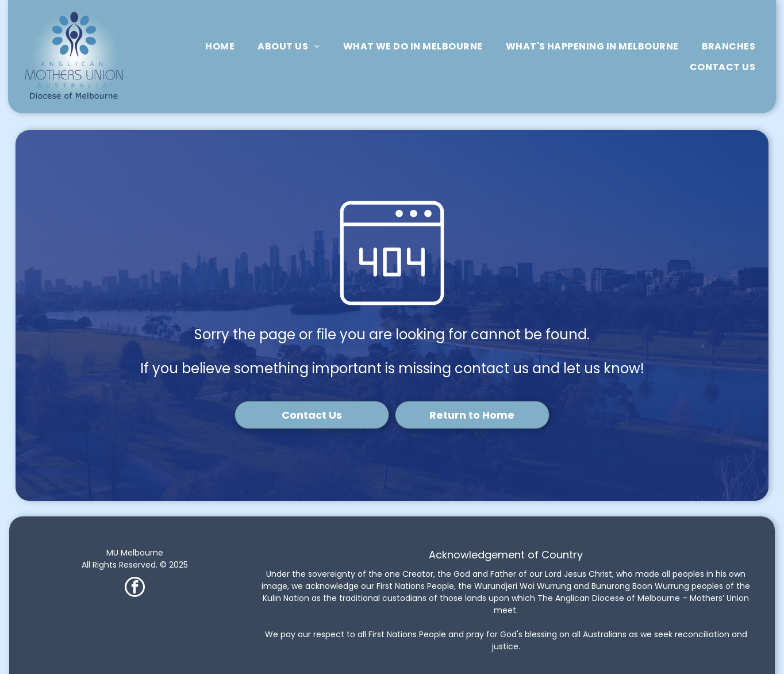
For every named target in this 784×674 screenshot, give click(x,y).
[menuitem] (220, 46)
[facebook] (135, 588)
